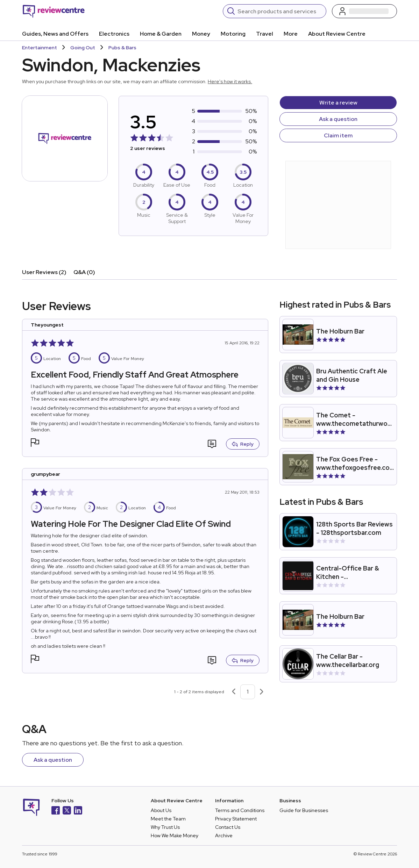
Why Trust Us (165, 827)
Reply (243, 444)
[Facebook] (56, 811)
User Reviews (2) (44, 272)
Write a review (338, 103)
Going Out (83, 48)
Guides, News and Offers (55, 34)
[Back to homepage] (54, 11)
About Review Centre (337, 34)
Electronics (114, 34)
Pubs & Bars (122, 48)
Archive (224, 835)
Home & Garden (161, 34)
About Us (161, 810)
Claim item (338, 135)
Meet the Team (168, 819)
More (291, 34)
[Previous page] (234, 692)
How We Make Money (175, 835)
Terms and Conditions (240, 810)
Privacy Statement (236, 819)
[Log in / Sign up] (364, 11)
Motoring (233, 34)
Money (201, 34)
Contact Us (228, 827)
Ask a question (338, 119)
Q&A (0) (84, 272)
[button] (35, 443)
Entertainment (40, 48)
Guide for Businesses (304, 810)
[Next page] (262, 692)
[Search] (280, 11)
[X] (67, 811)
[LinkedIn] (78, 811)
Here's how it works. (230, 81)
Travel (265, 34)
